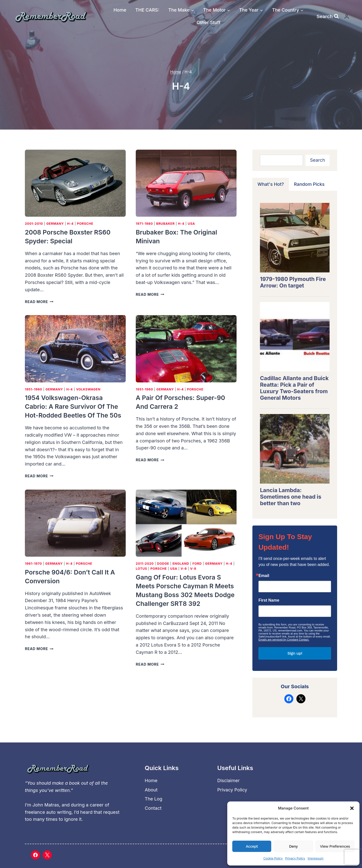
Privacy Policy (295, 858)
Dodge (163, 564)
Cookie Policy (273, 858)
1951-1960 (34, 389)
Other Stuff (209, 22)
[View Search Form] (328, 16)
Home (120, 10)
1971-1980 (144, 224)
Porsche (85, 224)
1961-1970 (33, 564)
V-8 (193, 569)
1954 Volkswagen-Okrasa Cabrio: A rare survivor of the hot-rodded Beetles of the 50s (73, 407)
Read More (39, 302)
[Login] (347, 16)
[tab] (271, 184)
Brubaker (165, 224)
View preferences (335, 846)
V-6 (184, 569)
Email (264, 576)
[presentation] (75, 183)
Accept (252, 846)
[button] (352, 808)
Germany (55, 224)
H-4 (70, 224)
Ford (197, 564)
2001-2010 (34, 224)
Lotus (141, 569)
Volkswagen (88, 389)
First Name (269, 600)
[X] (47, 855)
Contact (153, 808)
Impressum (316, 858)
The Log (154, 799)
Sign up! (295, 653)
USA (191, 224)
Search (318, 160)
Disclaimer (228, 780)
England (181, 564)
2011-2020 (145, 564)
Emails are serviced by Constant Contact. (284, 640)
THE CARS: (147, 10)
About (151, 790)
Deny (293, 846)
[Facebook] (35, 855)
